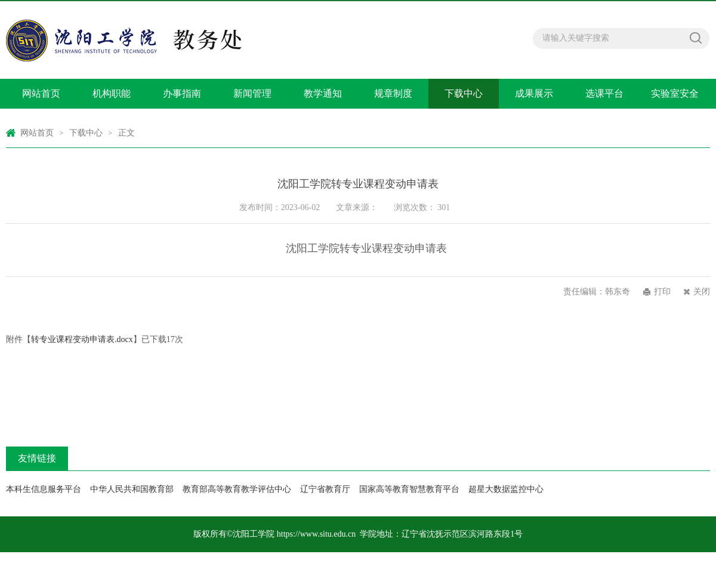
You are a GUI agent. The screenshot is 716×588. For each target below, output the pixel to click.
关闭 (702, 292)
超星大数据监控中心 (506, 489)
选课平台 (604, 93)
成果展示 (534, 93)
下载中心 (464, 93)
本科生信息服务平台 (44, 489)
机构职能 (112, 93)
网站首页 (41, 93)
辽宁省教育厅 (325, 489)
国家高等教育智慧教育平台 (409, 489)
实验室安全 (675, 93)
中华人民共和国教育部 (132, 489)
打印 (662, 292)
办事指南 (182, 93)
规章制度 (393, 93)
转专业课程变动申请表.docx (82, 339)
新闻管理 (252, 93)
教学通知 (323, 93)
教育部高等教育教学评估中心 (237, 489)
